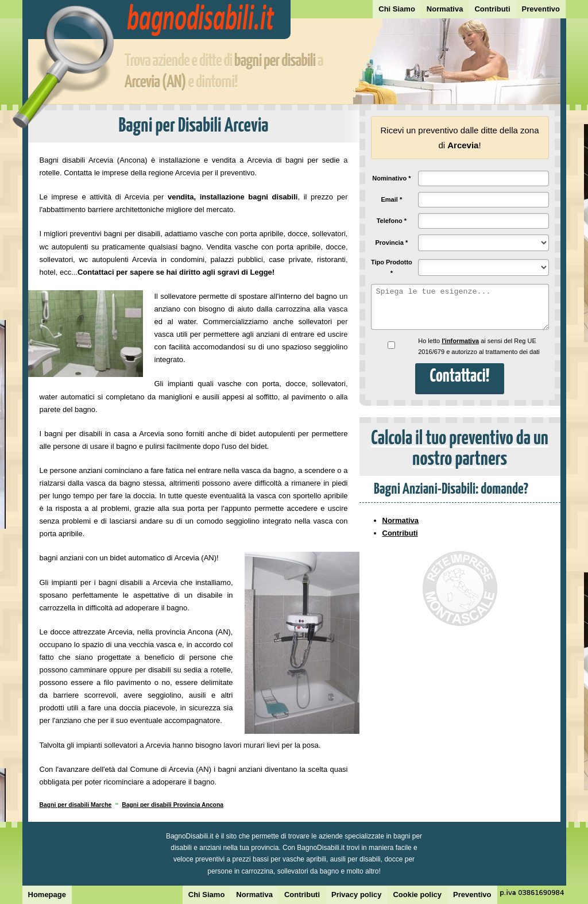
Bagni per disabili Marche (76, 805)
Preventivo (541, 9)
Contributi (492, 9)
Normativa (445, 9)
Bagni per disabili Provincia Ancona (173, 805)
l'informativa (460, 341)
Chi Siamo (397, 9)
